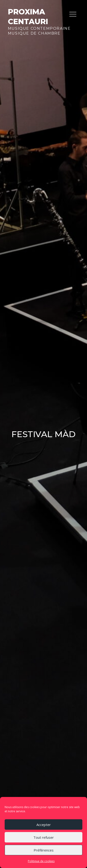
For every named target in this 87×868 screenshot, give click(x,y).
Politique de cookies (41, 861)
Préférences (44, 850)
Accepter (44, 825)
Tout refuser (44, 837)
